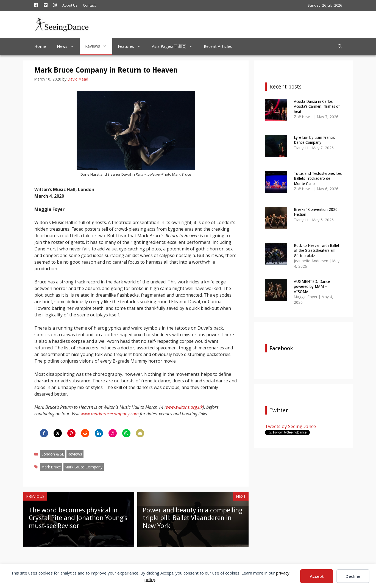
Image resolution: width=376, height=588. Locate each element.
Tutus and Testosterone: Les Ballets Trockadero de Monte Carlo (318, 178)
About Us (70, 5)
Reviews (99, 46)
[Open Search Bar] (340, 46)
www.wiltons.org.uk (184, 407)
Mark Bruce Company (84, 467)
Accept (317, 576)
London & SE (53, 454)
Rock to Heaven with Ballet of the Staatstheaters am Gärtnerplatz (317, 250)
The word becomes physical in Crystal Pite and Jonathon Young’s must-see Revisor (78, 518)
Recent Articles (218, 46)
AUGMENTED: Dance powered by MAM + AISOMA (312, 286)
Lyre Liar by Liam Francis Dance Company (314, 140)
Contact (89, 5)
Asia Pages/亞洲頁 (175, 46)
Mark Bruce (51, 467)
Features (132, 46)
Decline (353, 576)
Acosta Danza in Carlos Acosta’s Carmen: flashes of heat (317, 106)
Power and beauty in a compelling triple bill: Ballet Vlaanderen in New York (193, 518)
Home (40, 46)
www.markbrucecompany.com (110, 414)
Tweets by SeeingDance (290, 426)
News (68, 46)
